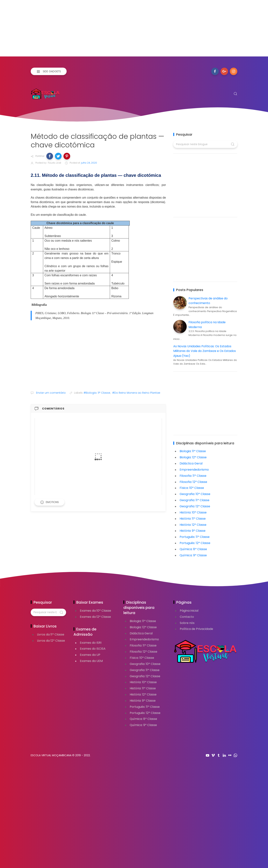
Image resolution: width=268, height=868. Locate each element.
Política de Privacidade (196, 629)
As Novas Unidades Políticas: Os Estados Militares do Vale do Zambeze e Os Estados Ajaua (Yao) (205, 351)
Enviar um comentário (51, 393)
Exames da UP (90, 655)
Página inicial (189, 611)
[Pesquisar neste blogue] (205, 144)
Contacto (187, 617)
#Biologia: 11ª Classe (97, 393)
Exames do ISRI (91, 643)
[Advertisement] (112, 30)
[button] (50, 156)
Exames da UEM (91, 661)
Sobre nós (187, 623)
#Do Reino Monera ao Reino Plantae (136, 393)
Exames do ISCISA (93, 649)
